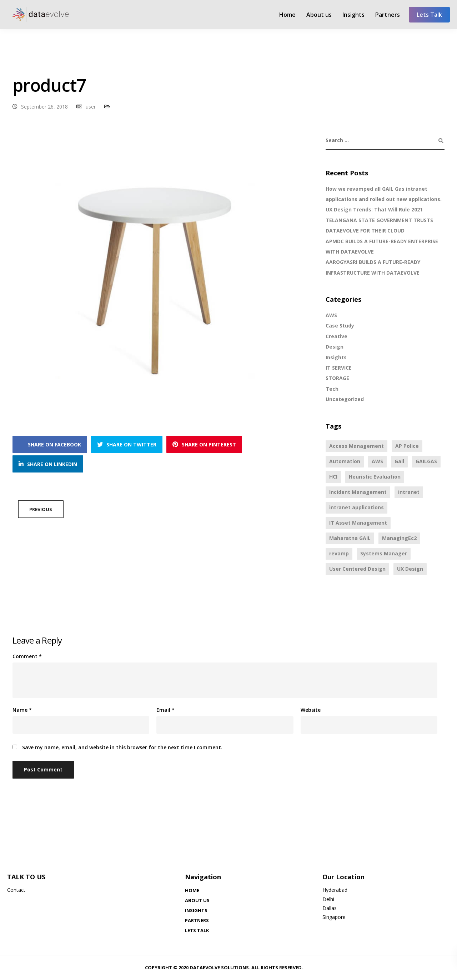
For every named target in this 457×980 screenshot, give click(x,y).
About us (319, 15)
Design (335, 347)
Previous (41, 509)
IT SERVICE (339, 368)
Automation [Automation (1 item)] (345, 461)
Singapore (334, 917)
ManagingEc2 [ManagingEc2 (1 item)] (399, 538)
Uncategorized (345, 399)
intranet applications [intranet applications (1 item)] (356, 507)
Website (311, 710)
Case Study (340, 326)
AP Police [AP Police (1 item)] (407, 446)
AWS (331, 315)
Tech (332, 389)
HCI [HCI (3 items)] (333, 477)
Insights (353, 15)
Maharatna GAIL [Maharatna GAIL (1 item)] (350, 538)
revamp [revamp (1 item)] (339, 553)
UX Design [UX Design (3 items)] (410, 569)
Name (22, 710)
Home (287, 15)
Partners (388, 15)
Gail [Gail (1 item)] (399, 461)
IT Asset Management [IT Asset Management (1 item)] (358, 523)
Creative (337, 336)
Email (165, 710)
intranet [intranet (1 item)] (409, 492)
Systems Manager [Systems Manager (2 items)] (384, 553)
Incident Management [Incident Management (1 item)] (358, 492)
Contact (16, 890)
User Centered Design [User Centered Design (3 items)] (357, 569)
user (91, 107)
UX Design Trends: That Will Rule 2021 (374, 209)
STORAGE (337, 378)
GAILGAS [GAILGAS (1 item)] (426, 461)
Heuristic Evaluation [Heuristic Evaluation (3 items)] (375, 477)
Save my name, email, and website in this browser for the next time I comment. (122, 747)
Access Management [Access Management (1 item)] (356, 446)
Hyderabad (335, 890)
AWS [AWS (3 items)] (377, 461)
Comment (27, 656)
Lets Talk (429, 15)
